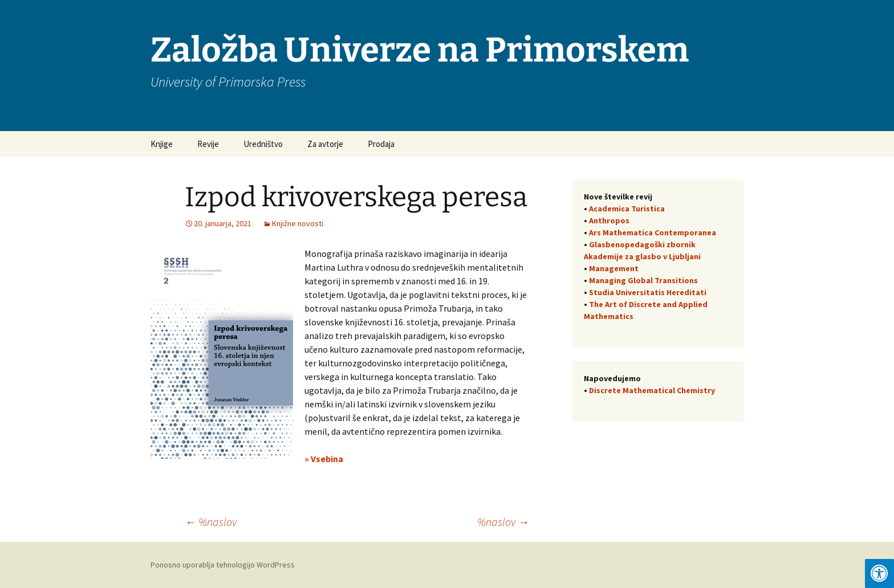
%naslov (211, 522)
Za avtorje (325, 144)
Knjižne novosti (298, 223)
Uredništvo (263, 144)
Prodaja (381, 144)
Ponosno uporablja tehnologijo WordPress (223, 565)
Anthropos (609, 220)
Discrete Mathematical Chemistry (652, 390)
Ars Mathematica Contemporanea (653, 232)
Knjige (162, 144)
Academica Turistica (627, 209)
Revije (208, 144)
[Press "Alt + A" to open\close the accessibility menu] (879, 573)
